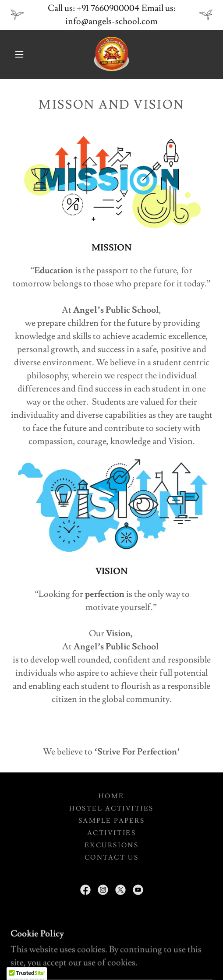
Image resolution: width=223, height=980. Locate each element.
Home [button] (111, 796)
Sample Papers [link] (112, 821)
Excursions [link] (111, 845)
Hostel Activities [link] (111, 809)
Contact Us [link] (111, 858)
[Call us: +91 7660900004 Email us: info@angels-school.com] (111, 15)
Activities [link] (111, 833)
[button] (21, 54)
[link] (112, 54)
